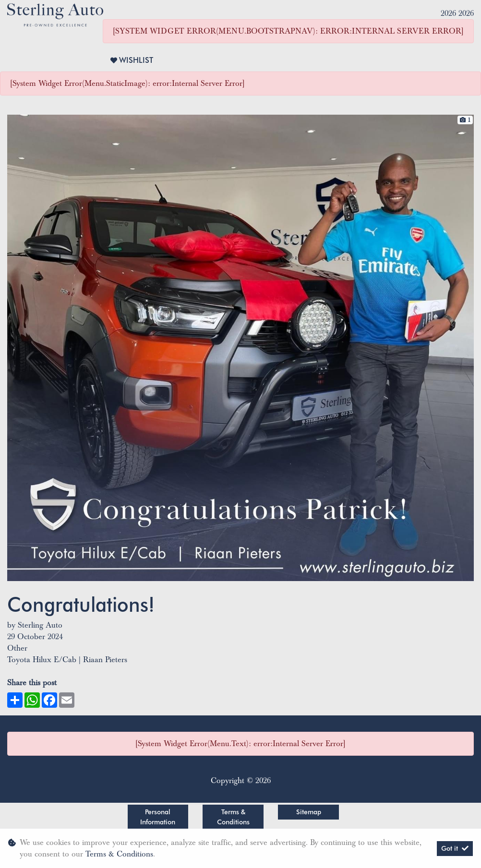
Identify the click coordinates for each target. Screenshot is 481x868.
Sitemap (309, 812)
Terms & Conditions (233, 817)
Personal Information (158, 817)
